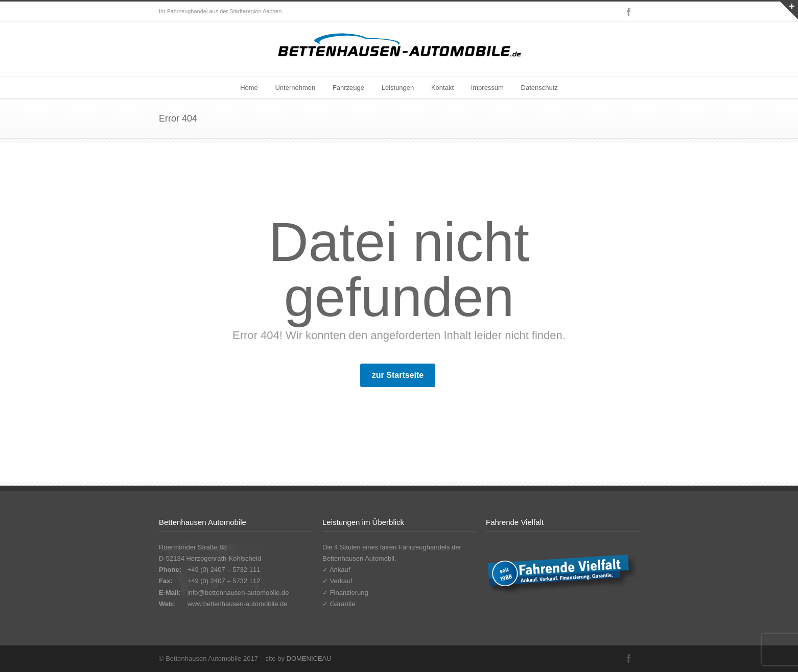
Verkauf (341, 581)
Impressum (487, 88)
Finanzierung (349, 593)
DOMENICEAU (309, 658)
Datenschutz (539, 88)
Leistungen (398, 88)
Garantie (343, 604)
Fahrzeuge (348, 88)
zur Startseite (398, 375)
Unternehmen (295, 88)
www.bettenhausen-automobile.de (238, 604)
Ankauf (340, 570)
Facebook (629, 12)
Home (249, 88)
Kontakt (442, 88)
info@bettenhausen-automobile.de (238, 593)
